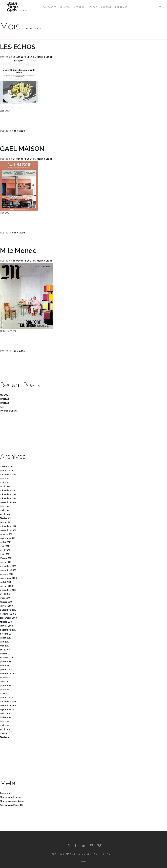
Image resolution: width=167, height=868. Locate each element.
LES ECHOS (18, 47)
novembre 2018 (8, 614)
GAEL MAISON (22, 149)
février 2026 (6, 466)
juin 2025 (5, 478)
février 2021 (6, 558)
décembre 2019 (8, 590)
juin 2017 (5, 642)
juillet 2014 (6, 685)
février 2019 (6, 602)
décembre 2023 (8, 494)
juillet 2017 (6, 638)
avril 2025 (5, 486)
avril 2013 (5, 729)
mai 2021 (5, 546)
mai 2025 (5, 482)
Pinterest (145, 7)
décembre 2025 (8, 474)
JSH (2, 407)
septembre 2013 (8, 709)
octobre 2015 (7, 658)
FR (160, 7)
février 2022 (6, 518)
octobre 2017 (7, 634)
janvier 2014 (6, 697)
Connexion (6, 793)
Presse (93, 7)
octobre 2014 (7, 678)
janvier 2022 (6, 522)
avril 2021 (5, 550)
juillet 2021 (6, 542)
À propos (79, 7)
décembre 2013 (8, 701)
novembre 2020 (8, 570)
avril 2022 (5, 514)
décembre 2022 (8, 498)
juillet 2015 (6, 662)
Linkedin (141, 7)
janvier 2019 (6, 606)
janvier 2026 (6, 470)
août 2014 (5, 681)
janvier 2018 (6, 626)
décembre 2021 (8, 526)
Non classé (18, 131)
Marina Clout (44, 57)
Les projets (49, 7)
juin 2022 (5, 506)
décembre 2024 (8, 490)
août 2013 (5, 713)
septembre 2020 (8, 578)
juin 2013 (5, 721)
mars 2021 (5, 554)
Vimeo (149, 7)
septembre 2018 (8, 618)
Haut (84, 861)
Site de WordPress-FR (11, 805)
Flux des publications (11, 797)
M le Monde (18, 250)
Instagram (133, 7)
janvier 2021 (6, 562)
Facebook (137, 7)
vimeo (99, 845)
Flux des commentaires (12, 801)
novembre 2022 (8, 502)
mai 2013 (5, 725)
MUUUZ (4, 395)
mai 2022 (5, 510)
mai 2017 (5, 646)
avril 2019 (5, 594)
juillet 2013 (6, 717)
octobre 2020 (7, 574)
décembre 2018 (8, 610)
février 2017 (6, 654)
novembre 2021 (8, 530)
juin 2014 (5, 689)
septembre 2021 (8, 538)
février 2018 (6, 622)
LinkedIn (83, 845)
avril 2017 (5, 650)
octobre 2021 (7, 534)
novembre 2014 (8, 674)
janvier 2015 (6, 670)
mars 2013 (5, 733)
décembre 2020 (8, 566)
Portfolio (121, 7)
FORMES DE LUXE (9, 411)
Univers (65, 7)
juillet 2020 (6, 582)
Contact (106, 7)
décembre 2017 (8, 630)
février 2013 (6, 737)
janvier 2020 (6, 586)
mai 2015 (5, 666)
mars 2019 (5, 598)
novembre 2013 (8, 705)
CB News (4, 399)
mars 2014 (5, 693)
